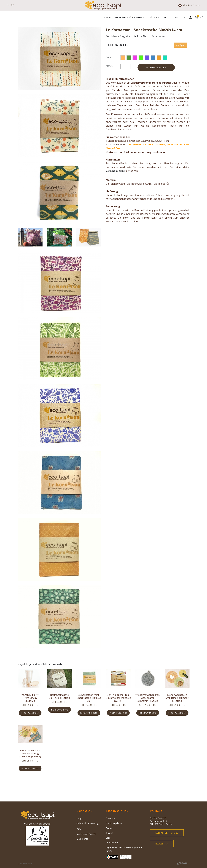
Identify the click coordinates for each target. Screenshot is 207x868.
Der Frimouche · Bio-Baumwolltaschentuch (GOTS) (118, 698)
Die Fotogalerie (114, 823)
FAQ (79, 829)
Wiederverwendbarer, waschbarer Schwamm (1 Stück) (148, 698)
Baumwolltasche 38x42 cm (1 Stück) (59, 696)
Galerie (110, 833)
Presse (110, 828)
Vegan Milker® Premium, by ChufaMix (30, 698)
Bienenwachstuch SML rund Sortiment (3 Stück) (177, 698)
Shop (79, 818)
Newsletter (162, 844)
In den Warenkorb (156, 68)
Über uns (111, 818)
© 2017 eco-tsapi (25, 864)
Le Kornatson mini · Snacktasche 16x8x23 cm (89, 698)
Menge (109, 66)
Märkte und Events (86, 834)
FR (8, 5)
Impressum (112, 843)
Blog (108, 838)
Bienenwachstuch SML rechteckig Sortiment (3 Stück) (30, 754)
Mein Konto (82, 839)
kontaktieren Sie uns (167, 833)
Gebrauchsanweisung (88, 823)
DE (12, 5)
